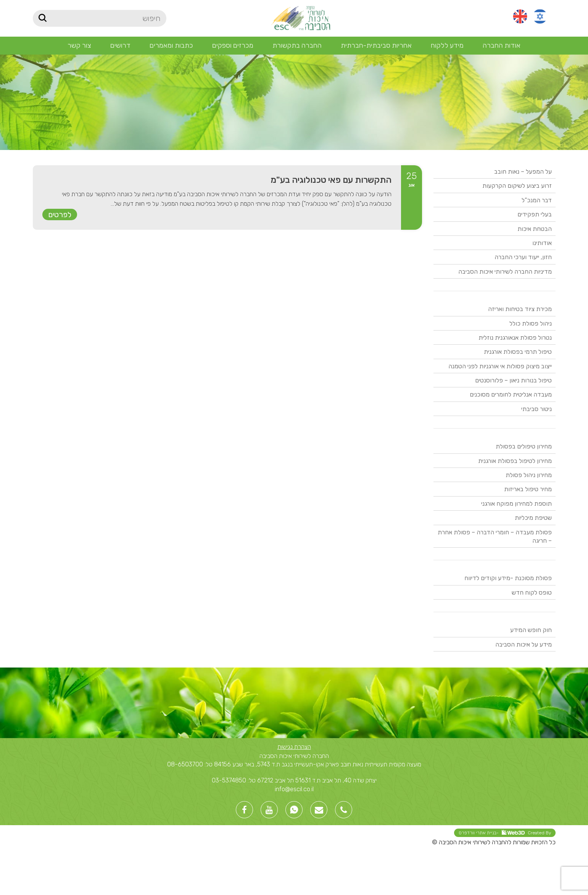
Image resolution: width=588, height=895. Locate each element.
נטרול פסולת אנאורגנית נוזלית (515, 338)
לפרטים (60, 214)
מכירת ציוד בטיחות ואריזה (520, 309)
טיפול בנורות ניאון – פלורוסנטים (513, 380)
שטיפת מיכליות (533, 518)
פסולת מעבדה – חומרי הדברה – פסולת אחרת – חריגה (495, 536)
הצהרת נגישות (294, 747)
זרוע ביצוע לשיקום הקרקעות (517, 186)
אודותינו (542, 243)
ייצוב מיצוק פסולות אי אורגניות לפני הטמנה (500, 366)
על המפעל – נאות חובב (523, 172)
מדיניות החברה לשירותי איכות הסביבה (505, 272)
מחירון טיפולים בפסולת (524, 446)
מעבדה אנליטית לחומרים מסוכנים (511, 394)
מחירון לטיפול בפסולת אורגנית (515, 461)
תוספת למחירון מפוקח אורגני (516, 504)
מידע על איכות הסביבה (524, 644)
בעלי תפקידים (535, 214)
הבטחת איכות (535, 229)
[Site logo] (300, 18)
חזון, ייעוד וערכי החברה (523, 257)
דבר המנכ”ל (537, 200)
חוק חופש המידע (531, 630)
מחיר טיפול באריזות (528, 489)
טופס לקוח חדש (532, 593)
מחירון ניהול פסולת (529, 475)
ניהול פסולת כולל (531, 323)
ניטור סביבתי (536, 409)
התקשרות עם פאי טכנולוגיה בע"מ (331, 180)
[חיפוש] (100, 18)
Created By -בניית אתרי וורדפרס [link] (505, 833)
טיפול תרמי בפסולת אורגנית (518, 352)
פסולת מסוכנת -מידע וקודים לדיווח (508, 578)
